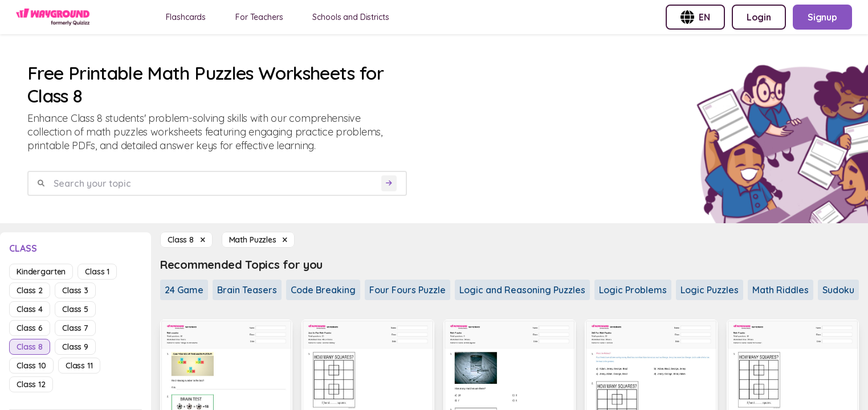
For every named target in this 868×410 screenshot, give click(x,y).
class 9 (75, 347)
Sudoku (838, 290)
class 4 (30, 309)
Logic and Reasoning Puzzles (522, 290)
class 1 (97, 272)
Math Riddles (781, 290)
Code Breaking (323, 290)
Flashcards (186, 17)
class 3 (75, 290)
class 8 (30, 347)
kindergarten (41, 272)
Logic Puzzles (710, 290)
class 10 (31, 366)
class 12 (31, 384)
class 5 (75, 309)
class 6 (30, 328)
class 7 (75, 328)
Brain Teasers (247, 290)
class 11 (79, 366)
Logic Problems (633, 290)
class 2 (30, 290)
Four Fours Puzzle (407, 290)
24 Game (184, 290)
